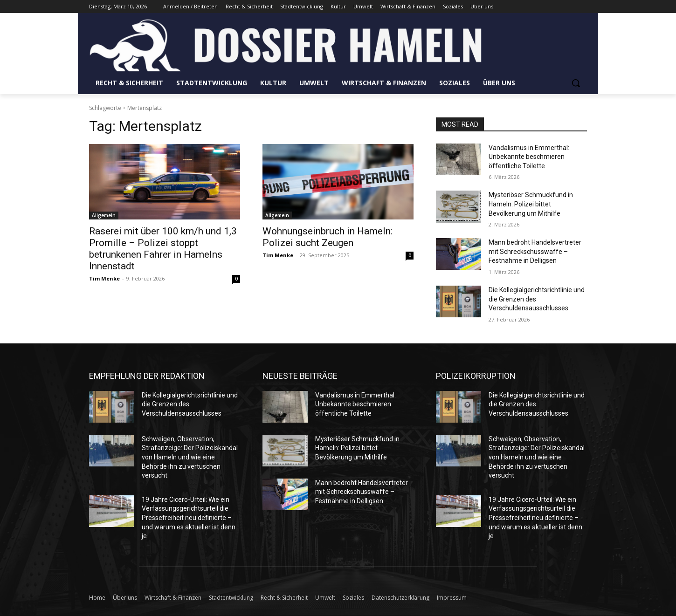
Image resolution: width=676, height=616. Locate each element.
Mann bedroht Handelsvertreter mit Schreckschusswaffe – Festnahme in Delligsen (535, 251)
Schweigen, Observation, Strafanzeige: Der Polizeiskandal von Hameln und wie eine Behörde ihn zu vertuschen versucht (190, 457)
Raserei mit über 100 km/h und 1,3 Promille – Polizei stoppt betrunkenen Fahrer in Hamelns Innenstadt (163, 249)
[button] (576, 83)
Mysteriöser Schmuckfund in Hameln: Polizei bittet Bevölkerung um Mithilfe (531, 204)
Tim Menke (104, 278)
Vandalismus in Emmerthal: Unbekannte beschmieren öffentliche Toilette (529, 157)
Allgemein (104, 215)
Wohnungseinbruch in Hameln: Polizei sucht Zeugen (328, 237)
